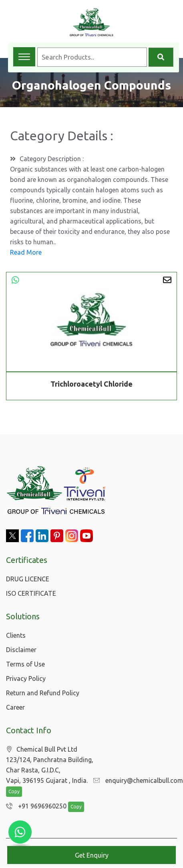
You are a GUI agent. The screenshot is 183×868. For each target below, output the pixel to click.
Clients (16, 635)
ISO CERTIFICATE (31, 593)
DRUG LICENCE (28, 579)
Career (15, 707)
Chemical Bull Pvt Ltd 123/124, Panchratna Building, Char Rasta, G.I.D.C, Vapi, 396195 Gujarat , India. (50, 765)
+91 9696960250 (34, 807)
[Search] (161, 57)
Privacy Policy (26, 678)
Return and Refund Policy (43, 693)
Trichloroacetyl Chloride (91, 384)
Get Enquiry (92, 855)
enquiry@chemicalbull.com (136, 781)
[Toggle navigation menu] (24, 57)
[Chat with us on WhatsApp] (20, 832)
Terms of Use (25, 664)
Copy (14, 792)
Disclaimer (21, 650)
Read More (26, 252)
